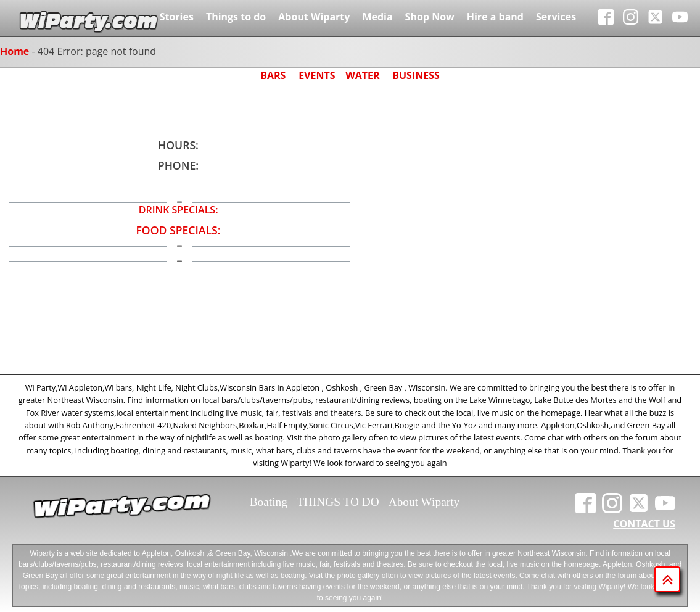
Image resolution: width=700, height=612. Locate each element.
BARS (273, 75)
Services (556, 17)
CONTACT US (644, 524)
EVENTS (317, 75)
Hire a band (495, 17)
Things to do (236, 17)
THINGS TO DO (338, 502)
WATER (362, 75)
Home (14, 51)
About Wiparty (314, 17)
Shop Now (430, 17)
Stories (177, 17)
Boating (269, 502)
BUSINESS (416, 75)
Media (377, 17)
